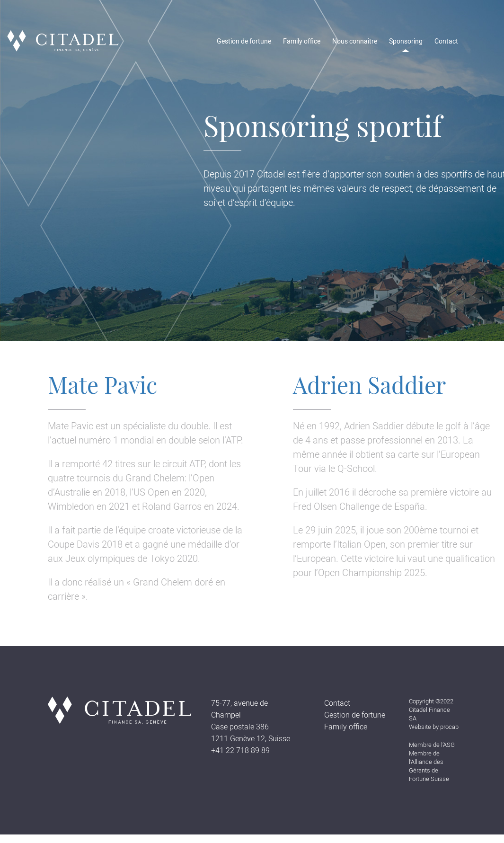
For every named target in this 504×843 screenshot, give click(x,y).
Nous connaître (355, 41)
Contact (446, 41)
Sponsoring (406, 41)
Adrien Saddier (369, 384)
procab (449, 727)
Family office (302, 41)
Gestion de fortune (244, 41)
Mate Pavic (102, 384)
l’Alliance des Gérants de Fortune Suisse (429, 770)
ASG (449, 745)
